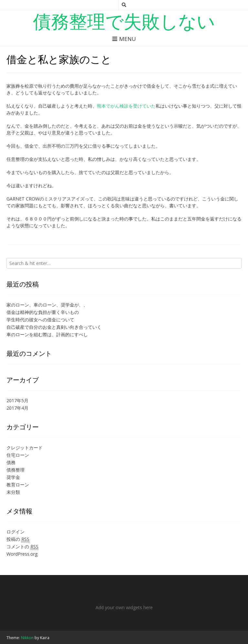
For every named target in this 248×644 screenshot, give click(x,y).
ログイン (15, 532)
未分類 (13, 492)
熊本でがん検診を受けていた (126, 106)
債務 (11, 462)
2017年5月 (17, 400)
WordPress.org (22, 554)
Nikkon (27, 638)
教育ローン (18, 485)
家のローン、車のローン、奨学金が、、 (47, 305)
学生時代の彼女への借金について (40, 320)
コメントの (22, 547)
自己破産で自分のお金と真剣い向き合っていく (54, 327)
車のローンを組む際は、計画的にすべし (47, 334)
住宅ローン (18, 455)
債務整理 (15, 470)
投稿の (18, 539)
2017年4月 (17, 408)
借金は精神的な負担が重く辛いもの (43, 312)
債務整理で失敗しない (124, 21)
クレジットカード (25, 448)
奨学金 (13, 477)
